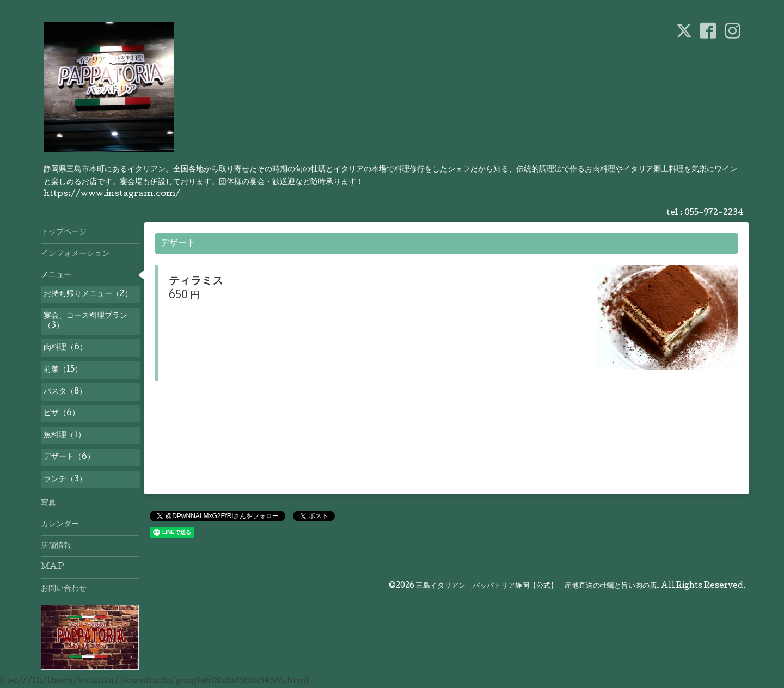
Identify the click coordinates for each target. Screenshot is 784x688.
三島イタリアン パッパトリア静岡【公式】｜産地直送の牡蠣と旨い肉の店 (536, 586)
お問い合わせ (64, 589)
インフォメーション (75, 254)
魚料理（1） (65, 435)
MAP (53, 567)
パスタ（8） (65, 392)
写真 (48, 503)
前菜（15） (63, 370)
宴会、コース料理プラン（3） (85, 321)
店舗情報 (56, 546)
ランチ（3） (65, 480)
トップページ (64, 232)
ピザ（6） (62, 414)
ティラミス (196, 282)
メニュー (56, 275)
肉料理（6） (65, 348)
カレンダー (60, 525)
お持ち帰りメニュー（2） (88, 294)
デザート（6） (69, 457)
